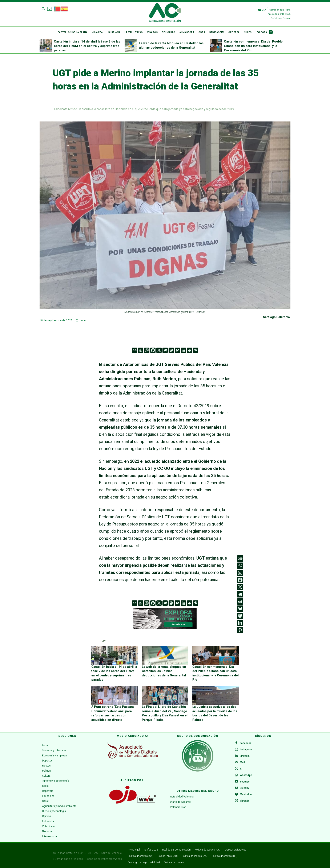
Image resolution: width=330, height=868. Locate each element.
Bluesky (245, 789)
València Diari (178, 805)
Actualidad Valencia (182, 795)
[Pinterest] (196, 350)
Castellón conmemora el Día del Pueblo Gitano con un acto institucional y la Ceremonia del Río (253, 46)
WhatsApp (246, 775)
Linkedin (245, 755)
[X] (159, 350)
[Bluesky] (177, 350)
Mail (243, 762)
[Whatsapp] (141, 350)
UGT (103, 641)
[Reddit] (190, 350)
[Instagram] (147, 350)
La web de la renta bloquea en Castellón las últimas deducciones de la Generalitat (163, 671)
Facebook (246, 742)
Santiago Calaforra (276, 317)
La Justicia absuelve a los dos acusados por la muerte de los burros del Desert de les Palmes (215, 710)
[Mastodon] (171, 350)
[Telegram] (165, 350)
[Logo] (165, 13)
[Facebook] (153, 350)
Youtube (245, 782)
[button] (43, 9)
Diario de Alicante (180, 800)
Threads (245, 802)
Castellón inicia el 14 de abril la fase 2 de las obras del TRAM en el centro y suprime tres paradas (87, 46)
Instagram (246, 748)
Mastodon (246, 796)
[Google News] (135, 350)
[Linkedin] (183, 350)
